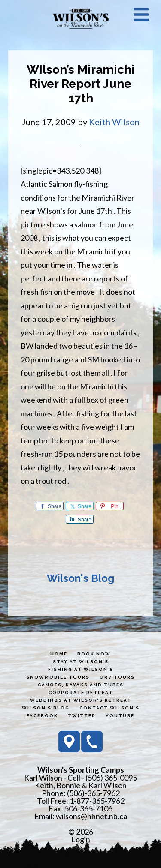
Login (81, 839)
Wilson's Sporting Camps (81, 18)
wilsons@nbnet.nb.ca (91, 816)
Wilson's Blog (80, 578)
